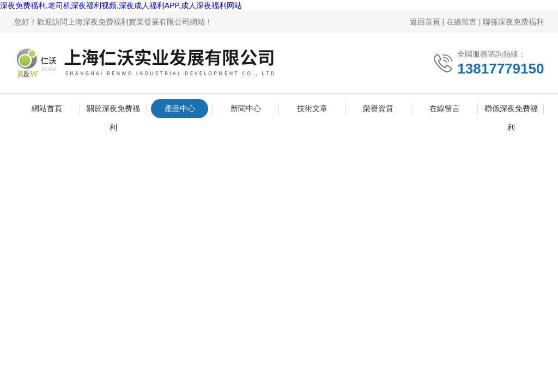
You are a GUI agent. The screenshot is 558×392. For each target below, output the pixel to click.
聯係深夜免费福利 (513, 22)
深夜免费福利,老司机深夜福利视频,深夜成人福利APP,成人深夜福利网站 (121, 5)
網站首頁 (47, 108)
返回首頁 (425, 22)
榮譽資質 (378, 108)
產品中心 (180, 108)
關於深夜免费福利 (113, 111)
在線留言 (462, 22)
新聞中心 (246, 108)
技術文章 (312, 108)
